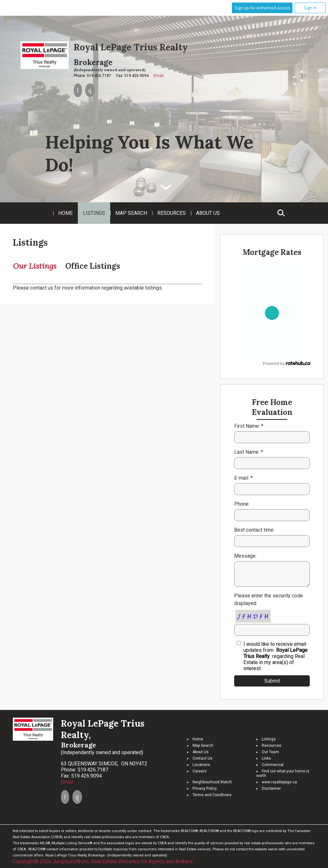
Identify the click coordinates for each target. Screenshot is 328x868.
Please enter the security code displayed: (269, 599)
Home (66, 213)
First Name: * (249, 426)
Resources (172, 213)
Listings (94, 213)
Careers (200, 771)
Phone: (242, 504)
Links (266, 758)
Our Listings (35, 266)
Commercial (273, 765)
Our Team (270, 752)
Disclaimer (271, 788)
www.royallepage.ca (279, 782)
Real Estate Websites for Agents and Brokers (142, 861)
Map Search (131, 213)
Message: (245, 556)
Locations (201, 765)
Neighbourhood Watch (212, 782)
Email (159, 76)
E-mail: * (243, 478)
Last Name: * (249, 452)
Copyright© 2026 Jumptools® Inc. (51, 861)
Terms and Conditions (212, 795)
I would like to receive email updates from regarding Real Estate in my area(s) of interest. (275, 656)
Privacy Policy (205, 788)
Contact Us (202, 758)
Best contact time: (254, 530)
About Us (208, 213)
